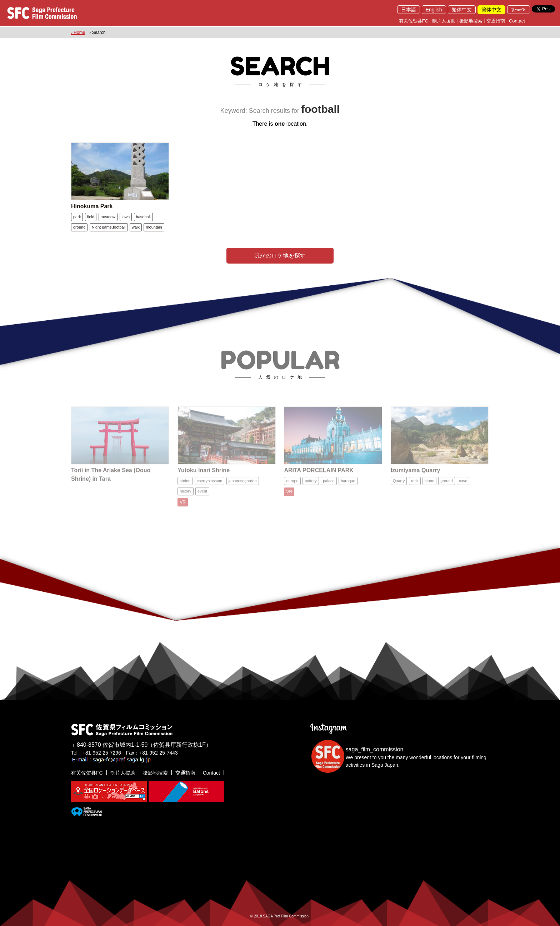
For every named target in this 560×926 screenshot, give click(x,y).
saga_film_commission (375, 749)
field (91, 217)
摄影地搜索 (471, 21)
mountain (154, 227)
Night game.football (109, 227)
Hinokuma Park (92, 206)
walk (136, 227)
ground (79, 227)
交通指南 (496, 21)
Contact (517, 21)
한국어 (519, 10)
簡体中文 (491, 10)
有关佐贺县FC (414, 21)
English (434, 10)
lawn (126, 217)
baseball (143, 217)
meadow (108, 217)
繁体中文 (462, 10)
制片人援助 (444, 21)
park (77, 217)
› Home (78, 32)
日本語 (409, 10)
